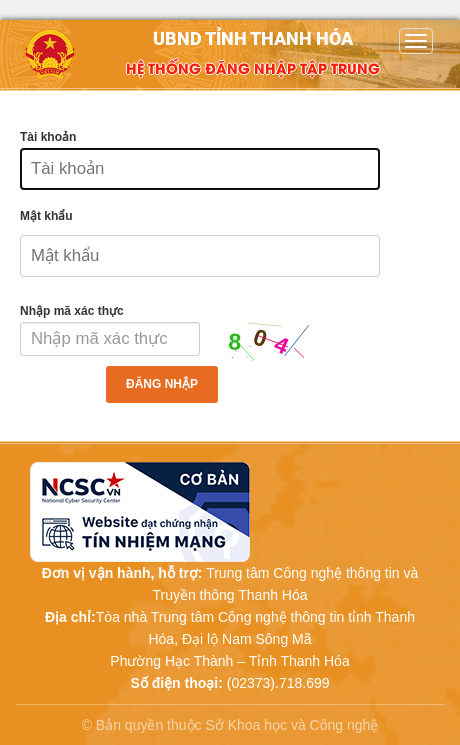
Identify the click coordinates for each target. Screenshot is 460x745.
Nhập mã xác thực (72, 311)
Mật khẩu (46, 216)
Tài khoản (48, 137)
